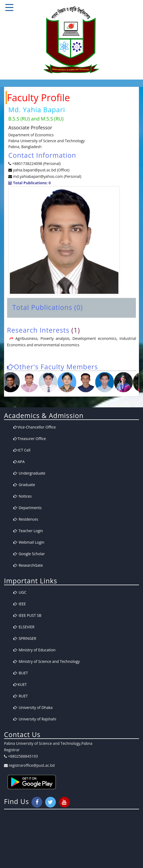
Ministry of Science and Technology (47, 661)
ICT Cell (22, 450)
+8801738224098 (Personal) (36, 164)
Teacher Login (28, 531)
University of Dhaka (33, 707)
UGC (20, 592)
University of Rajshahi (35, 719)
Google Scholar (29, 554)
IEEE (20, 604)
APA (19, 462)
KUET (20, 684)
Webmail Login (29, 542)
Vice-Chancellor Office (35, 427)
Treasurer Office (30, 439)
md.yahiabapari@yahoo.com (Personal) (47, 176)
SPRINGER (25, 638)
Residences (26, 519)
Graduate (24, 485)
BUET (21, 673)
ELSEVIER (24, 627)
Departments (28, 508)
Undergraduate (29, 473)
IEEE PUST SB (27, 615)
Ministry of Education (34, 650)
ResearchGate (28, 565)
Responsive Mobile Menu (9, 7)
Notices (22, 496)
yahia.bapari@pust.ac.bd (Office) (41, 170)
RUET (21, 696)
